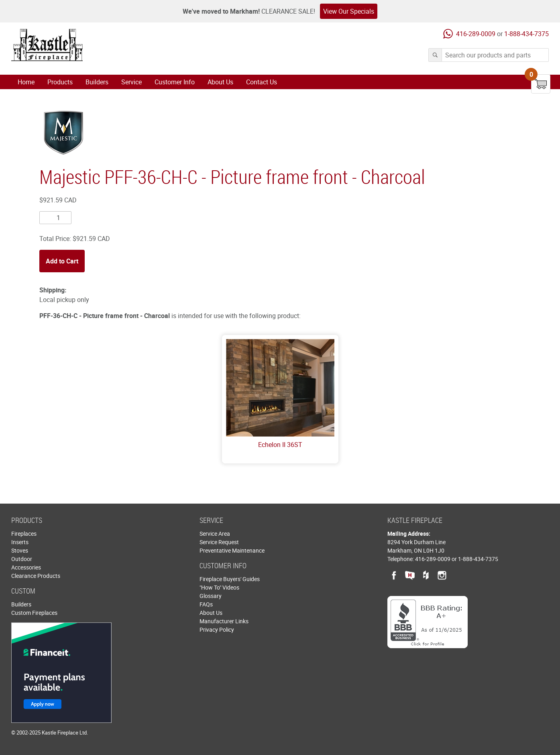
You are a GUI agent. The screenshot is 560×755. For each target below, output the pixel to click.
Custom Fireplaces (34, 613)
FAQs (206, 604)
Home (26, 82)
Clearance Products (36, 576)
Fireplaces (24, 534)
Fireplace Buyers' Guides (230, 579)
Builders (97, 82)
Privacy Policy (217, 630)
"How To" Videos (219, 587)
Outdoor (22, 559)
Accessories (26, 567)
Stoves (20, 550)
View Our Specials (349, 11)
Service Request (219, 542)
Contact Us (262, 82)
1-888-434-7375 (526, 34)
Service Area (215, 534)
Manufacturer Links (224, 621)
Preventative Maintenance (232, 550)
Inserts (20, 542)
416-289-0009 (476, 34)
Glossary (211, 596)
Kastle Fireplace (47, 45)
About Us (220, 82)
